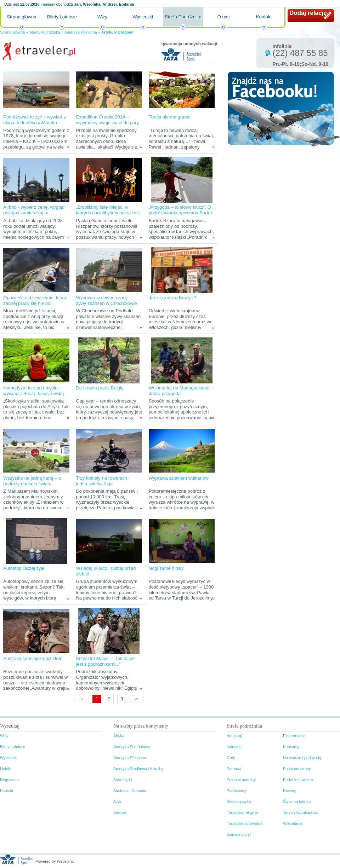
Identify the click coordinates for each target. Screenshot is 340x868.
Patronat (234, 769)
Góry (231, 758)
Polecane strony (297, 769)
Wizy (102, 17)
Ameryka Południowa (132, 747)
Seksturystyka (239, 802)
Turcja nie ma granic (169, 117)
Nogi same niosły (166, 568)
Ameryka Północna (80, 32)
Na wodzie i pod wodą (302, 758)
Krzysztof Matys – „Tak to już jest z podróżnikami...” (105, 661)
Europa (120, 812)
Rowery (290, 791)
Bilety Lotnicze (62, 17)
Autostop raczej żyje (24, 568)
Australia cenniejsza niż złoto (33, 658)
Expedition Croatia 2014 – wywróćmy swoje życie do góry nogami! (107, 123)
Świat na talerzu (297, 802)
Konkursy (291, 747)
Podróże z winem (298, 780)
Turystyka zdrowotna (245, 823)
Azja (117, 802)
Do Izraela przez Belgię (100, 388)
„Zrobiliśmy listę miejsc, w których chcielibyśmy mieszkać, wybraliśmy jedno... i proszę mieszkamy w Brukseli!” (108, 216)
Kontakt (264, 17)
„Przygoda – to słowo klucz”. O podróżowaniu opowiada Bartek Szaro (181, 213)
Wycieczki (143, 17)
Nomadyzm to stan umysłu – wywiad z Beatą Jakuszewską (33, 391)
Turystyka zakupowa (301, 812)
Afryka (119, 736)
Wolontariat (293, 823)
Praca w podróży (241, 780)
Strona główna (21, 17)
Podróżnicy (236, 791)
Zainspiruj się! (239, 834)
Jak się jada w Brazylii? (172, 298)
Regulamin (9, 780)
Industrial (235, 747)
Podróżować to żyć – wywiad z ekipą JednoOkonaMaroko (34, 120)
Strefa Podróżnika (183, 17)
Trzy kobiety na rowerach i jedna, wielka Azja (103, 481)
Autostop (234, 736)
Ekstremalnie (294, 736)
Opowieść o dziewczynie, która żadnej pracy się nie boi (35, 300)
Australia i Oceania (130, 791)
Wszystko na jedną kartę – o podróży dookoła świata (32, 481)
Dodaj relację (308, 13)
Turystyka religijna (242, 812)
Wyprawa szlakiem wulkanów (179, 478)
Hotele (6, 769)
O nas (224, 17)
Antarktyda (123, 780)
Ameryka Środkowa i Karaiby (138, 769)
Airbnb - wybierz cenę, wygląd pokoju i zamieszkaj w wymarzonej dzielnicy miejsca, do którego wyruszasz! (34, 216)
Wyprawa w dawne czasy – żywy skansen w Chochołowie (106, 300)
